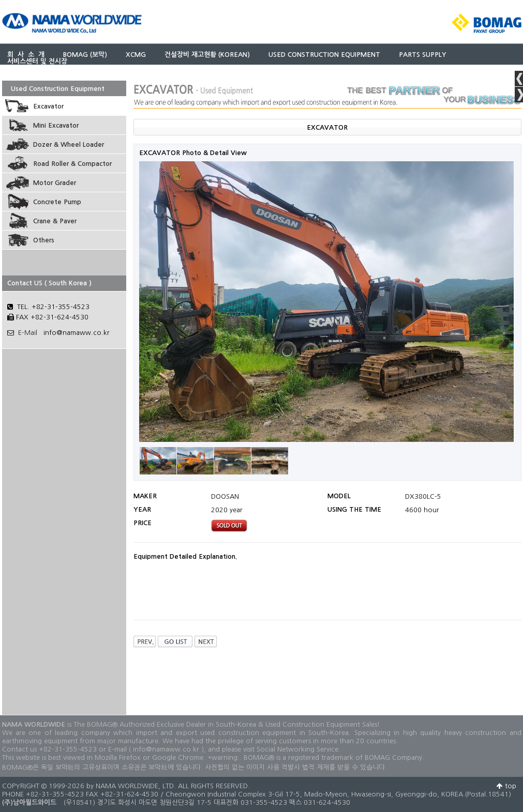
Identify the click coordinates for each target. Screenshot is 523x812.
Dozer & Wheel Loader (69, 144)
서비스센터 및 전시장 (37, 61)
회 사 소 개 (26, 55)
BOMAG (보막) (85, 55)
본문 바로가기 (0, 0)
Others (44, 240)
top (506, 786)
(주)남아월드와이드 (29, 802)
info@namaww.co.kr (77, 333)
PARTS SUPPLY (423, 55)
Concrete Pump (57, 202)
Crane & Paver (55, 221)
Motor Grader (55, 183)
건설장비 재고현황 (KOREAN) (207, 55)
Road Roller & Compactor (72, 164)
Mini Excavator (56, 125)
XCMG (136, 55)
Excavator (48, 106)
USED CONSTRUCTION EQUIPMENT (324, 55)
